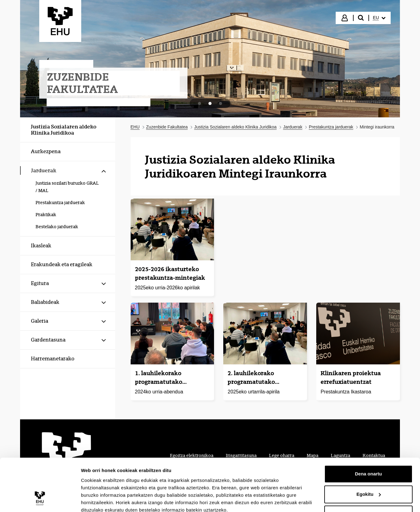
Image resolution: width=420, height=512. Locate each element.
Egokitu (369, 467)
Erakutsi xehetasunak (105, 500)
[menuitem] (379, 18)
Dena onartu (368, 447)
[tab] (199, 103)
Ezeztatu (369, 487)
